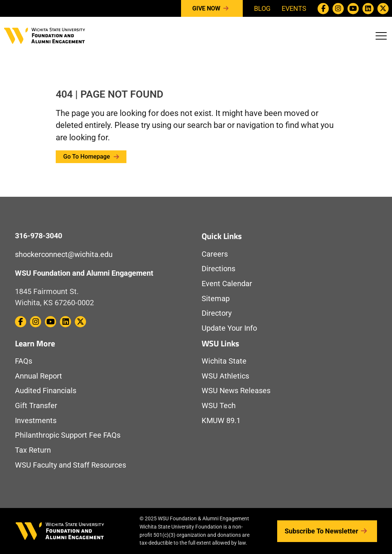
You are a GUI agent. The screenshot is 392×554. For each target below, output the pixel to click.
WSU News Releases (236, 391)
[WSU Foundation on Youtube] (353, 9)
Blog (262, 8)
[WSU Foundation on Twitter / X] (383, 9)
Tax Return (33, 450)
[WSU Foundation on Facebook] (323, 9)
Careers (215, 254)
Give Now (212, 9)
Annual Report (39, 376)
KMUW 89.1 (221, 421)
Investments (36, 421)
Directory (217, 313)
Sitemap (216, 299)
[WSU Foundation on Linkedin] (368, 9)
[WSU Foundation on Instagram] (338, 9)
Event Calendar (227, 284)
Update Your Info (229, 328)
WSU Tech (219, 406)
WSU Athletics (225, 376)
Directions (218, 269)
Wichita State (224, 361)
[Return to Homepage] (45, 35)
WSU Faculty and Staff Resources (71, 465)
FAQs (24, 361)
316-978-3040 (39, 236)
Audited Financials (46, 391)
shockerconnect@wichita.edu (64, 255)
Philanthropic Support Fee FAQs (68, 435)
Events (294, 8)
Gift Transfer (36, 406)
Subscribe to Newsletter (327, 531)
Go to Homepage (91, 157)
